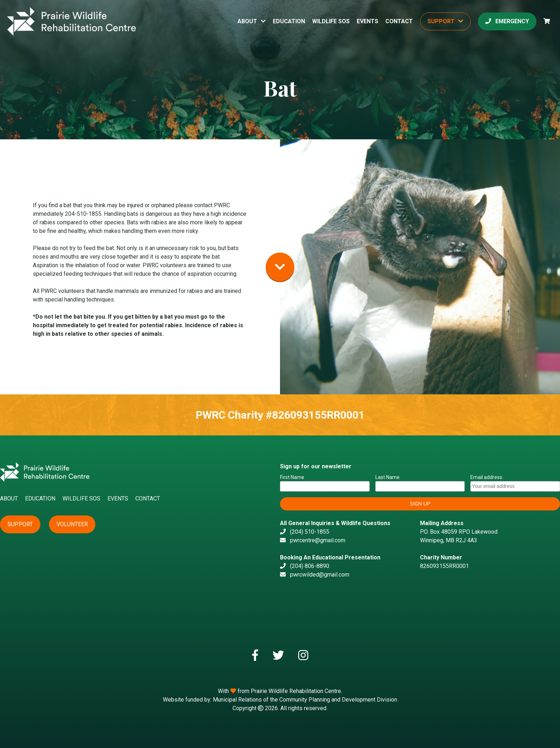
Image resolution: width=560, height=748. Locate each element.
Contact (399, 21)
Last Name (387, 477)
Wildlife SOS (331, 21)
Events (367, 21)
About (247, 21)
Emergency (507, 21)
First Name (292, 477)
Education (289, 21)
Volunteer (72, 524)
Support (441, 21)
